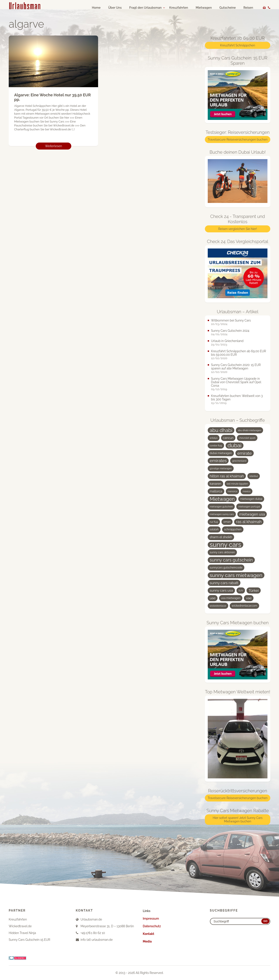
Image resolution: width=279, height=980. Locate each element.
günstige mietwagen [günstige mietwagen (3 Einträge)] (221, 468)
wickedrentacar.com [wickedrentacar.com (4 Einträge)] (244, 606)
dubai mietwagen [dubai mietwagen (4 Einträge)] (221, 453)
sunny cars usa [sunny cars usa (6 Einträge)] (221, 590)
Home (96, 8)
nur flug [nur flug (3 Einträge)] (214, 522)
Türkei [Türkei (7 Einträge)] (253, 590)
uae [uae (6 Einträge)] (213, 598)
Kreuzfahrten (179, 8)
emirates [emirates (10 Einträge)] (218, 461)
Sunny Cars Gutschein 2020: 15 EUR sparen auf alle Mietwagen (236, 367)
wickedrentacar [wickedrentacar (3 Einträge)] (218, 606)
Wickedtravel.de (20, 926)
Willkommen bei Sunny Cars (231, 320)
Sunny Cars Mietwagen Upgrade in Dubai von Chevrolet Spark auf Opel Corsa (236, 382)
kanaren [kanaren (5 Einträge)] (215, 484)
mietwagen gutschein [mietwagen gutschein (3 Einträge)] (221, 507)
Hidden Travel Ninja (22, 933)
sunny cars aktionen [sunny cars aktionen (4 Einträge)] (222, 552)
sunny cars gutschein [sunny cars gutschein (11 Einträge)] (231, 560)
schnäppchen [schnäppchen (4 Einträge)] (233, 529)
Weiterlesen (54, 146)
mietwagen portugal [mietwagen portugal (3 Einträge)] (249, 507)
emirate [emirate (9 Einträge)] (245, 453)
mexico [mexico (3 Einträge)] (247, 491)
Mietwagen (204, 8)
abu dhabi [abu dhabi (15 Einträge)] (221, 430)
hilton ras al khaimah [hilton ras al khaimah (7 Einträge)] (227, 476)
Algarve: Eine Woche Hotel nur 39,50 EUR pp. (53, 97)
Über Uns (115, 8)
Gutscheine (228, 8)
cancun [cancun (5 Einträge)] (228, 438)
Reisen (248, 8)
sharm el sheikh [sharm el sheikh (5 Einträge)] (221, 537)
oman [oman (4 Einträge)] (227, 522)
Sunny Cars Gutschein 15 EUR (29, 940)
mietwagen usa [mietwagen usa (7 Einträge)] (252, 514)
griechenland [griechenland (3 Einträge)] (239, 461)
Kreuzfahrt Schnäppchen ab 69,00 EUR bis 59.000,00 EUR (238, 353)
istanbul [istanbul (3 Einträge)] (254, 476)
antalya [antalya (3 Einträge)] (214, 438)
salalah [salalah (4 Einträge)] (214, 529)
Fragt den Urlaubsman (145, 8)
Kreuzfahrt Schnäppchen (238, 45)
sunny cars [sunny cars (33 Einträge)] (225, 545)
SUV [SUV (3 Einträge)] (241, 590)
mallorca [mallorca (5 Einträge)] (216, 491)
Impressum (151, 919)
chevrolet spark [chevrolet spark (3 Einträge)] (247, 438)
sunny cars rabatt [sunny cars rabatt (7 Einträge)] (224, 583)
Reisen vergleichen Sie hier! (237, 229)
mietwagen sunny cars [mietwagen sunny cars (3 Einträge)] (222, 514)
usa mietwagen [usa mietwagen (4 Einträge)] (231, 598)
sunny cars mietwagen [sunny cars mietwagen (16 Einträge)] (236, 575)
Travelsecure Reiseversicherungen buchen (238, 140)
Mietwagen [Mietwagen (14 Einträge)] (222, 499)
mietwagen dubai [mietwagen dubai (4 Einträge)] (251, 499)
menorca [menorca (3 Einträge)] (233, 491)
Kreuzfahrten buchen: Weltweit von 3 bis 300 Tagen (237, 398)
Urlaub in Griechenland (227, 341)
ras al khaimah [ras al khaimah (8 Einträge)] (249, 522)
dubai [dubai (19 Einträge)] (235, 446)
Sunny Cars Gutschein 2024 (230, 331)
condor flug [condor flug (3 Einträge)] (216, 446)
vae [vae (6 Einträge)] (249, 598)
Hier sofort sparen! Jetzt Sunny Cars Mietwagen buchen (238, 820)
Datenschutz (152, 926)
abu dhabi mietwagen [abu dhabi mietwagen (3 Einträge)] (249, 430)
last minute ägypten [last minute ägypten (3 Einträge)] (237, 484)
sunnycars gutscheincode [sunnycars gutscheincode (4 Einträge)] (226, 567)
